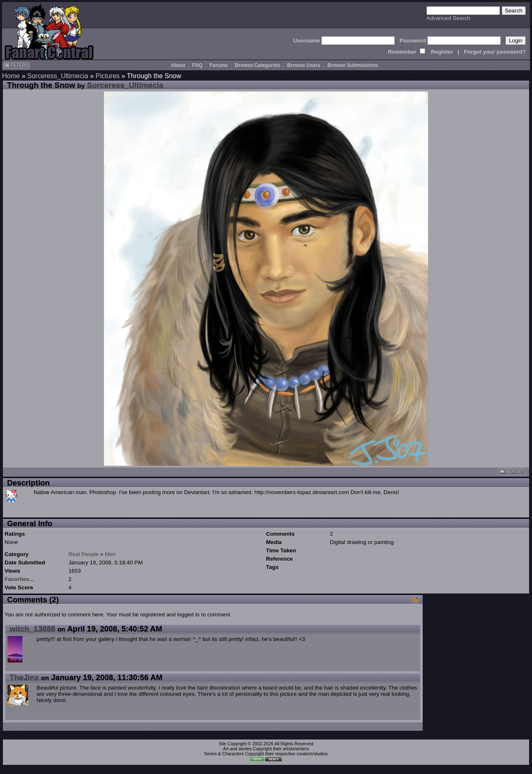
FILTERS (16, 65)
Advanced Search (448, 18)
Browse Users (304, 65)
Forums (219, 65)
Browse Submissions (353, 65)
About (178, 65)
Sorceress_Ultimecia (58, 76)
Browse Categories (257, 65)
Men (110, 554)
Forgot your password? (495, 52)
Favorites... (19, 579)
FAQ (197, 65)
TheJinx (24, 677)
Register (442, 52)
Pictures (108, 76)
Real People (84, 554)
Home (11, 76)
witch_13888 (32, 629)
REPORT (512, 472)
